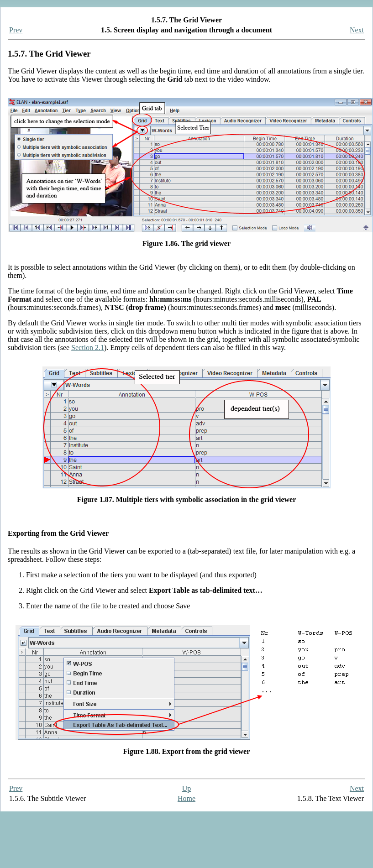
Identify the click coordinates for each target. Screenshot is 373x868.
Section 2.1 (88, 348)
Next (357, 30)
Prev (16, 30)
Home (186, 798)
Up (187, 788)
